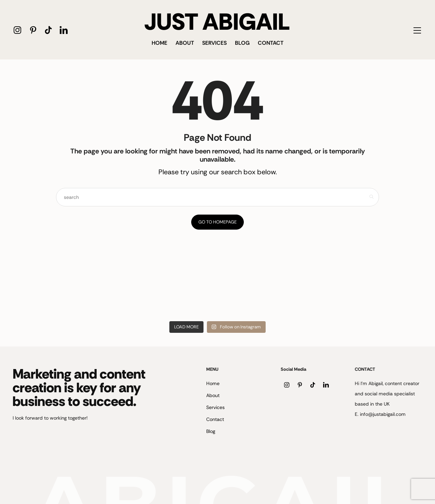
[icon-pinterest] (33, 30)
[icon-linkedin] (64, 30)
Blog (242, 43)
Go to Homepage (217, 222)
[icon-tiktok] (48, 30)
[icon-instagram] (18, 30)
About (185, 43)
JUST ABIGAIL (217, 22)
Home (159, 43)
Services (214, 43)
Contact (271, 43)
